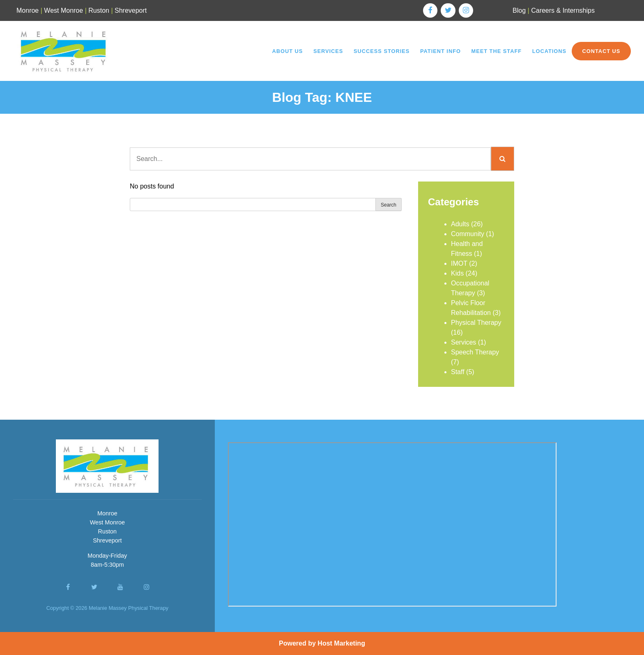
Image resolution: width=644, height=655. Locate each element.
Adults (460, 224)
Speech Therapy (475, 352)
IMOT (459, 263)
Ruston (99, 10)
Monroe (28, 10)
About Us (287, 51)
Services (328, 51)
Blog (519, 10)
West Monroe (63, 10)
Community (468, 234)
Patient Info (440, 51)
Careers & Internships (563, 10)
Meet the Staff (497, 51)
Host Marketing (341, 643)
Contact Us (601, 51)
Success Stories (382, 51)
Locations (549, 51)
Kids (457, 273)
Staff (458, 372)
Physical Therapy (476, 323)
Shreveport (131, 10)
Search (389, 205)
